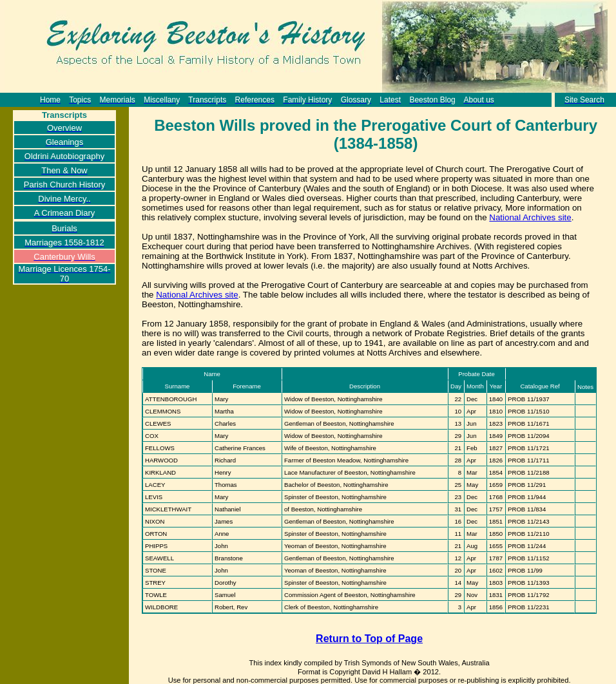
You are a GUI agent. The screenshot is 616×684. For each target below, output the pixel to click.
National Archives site (530, 217)
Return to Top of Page (369, 639)
